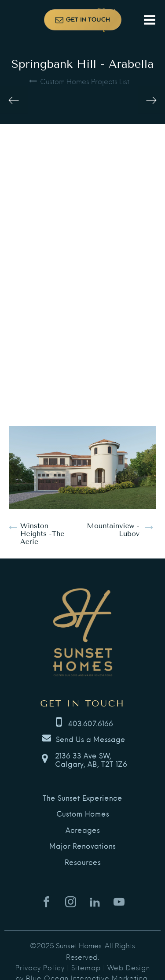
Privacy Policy (40, 967)
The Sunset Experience (82, 798)
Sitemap (86, 967)
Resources (83, 862)
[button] (83, 20)
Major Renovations (82, 846)
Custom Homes (83, 814)
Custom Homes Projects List (85, 81)
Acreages (83, 830)
